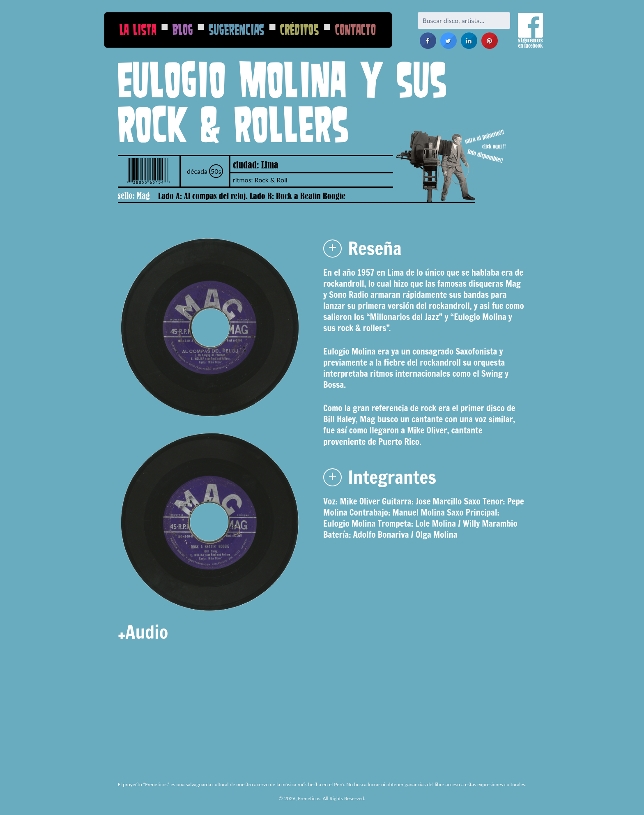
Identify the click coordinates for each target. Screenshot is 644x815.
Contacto (356, 29)
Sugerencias (237, 29)
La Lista (138, 29)
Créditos (300, 29)
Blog (183, 29)
